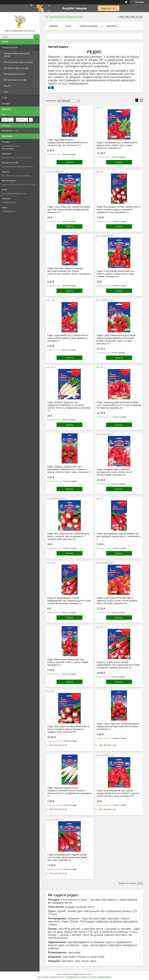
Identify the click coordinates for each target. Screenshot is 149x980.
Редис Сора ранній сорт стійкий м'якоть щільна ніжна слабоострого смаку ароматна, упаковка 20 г (117, 145)
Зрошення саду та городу (16, 68)
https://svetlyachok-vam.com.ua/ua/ (19, 184)
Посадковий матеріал (14, 74)
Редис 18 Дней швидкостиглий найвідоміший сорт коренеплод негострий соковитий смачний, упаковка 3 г (69, 601)
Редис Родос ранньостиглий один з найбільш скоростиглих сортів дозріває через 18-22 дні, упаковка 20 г (117, 601)
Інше (6, 92)
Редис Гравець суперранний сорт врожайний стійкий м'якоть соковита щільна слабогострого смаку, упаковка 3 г (69, 469)
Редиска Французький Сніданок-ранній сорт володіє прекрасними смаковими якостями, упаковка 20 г (67, 857)
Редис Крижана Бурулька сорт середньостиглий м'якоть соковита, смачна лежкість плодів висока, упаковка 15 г (69, 406)
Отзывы (6, 103)
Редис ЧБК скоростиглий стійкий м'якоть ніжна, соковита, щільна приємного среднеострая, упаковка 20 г (68, 536)
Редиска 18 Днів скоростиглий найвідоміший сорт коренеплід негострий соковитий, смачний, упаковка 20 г (118, 665)
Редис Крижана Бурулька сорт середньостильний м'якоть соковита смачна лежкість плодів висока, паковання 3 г (69, 792)
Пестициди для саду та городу (18, 62)
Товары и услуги (10, 47)
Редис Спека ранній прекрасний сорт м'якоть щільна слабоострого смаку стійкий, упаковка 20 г (116, 274)
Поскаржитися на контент (77, 977)
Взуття (7, 86)
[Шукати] (36, 37)
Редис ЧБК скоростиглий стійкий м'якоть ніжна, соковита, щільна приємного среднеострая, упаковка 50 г (68, 729)
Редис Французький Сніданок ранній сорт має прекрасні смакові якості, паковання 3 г (119, 536)
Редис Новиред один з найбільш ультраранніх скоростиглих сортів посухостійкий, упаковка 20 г (114, 472)
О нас (4, 98)
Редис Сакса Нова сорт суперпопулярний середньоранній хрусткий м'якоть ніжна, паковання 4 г (118, 726)
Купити (69, 162)
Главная (53, 26)
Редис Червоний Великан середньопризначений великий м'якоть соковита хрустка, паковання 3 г (68, 143)
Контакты (112, 26)
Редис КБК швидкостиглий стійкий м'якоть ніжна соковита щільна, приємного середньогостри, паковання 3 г (119, 210)
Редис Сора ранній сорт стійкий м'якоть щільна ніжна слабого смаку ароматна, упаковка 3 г (68, 338)
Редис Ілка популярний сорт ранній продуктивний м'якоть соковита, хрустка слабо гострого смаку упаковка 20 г (118, 793)
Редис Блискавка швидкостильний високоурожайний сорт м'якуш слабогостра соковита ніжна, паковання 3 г (69, 272)
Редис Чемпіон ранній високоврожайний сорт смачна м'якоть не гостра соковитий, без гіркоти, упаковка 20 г (119, 405)
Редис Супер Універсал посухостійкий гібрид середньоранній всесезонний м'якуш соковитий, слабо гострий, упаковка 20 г (116, 339)
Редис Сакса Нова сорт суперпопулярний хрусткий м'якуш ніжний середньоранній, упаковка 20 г (69, 210)
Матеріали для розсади (15, 80)
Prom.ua (89, 974)
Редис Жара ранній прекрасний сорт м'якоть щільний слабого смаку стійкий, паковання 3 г (68, 662)
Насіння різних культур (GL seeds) (17, 55)
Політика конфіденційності (100, 977)
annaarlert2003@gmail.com (14, 193)
